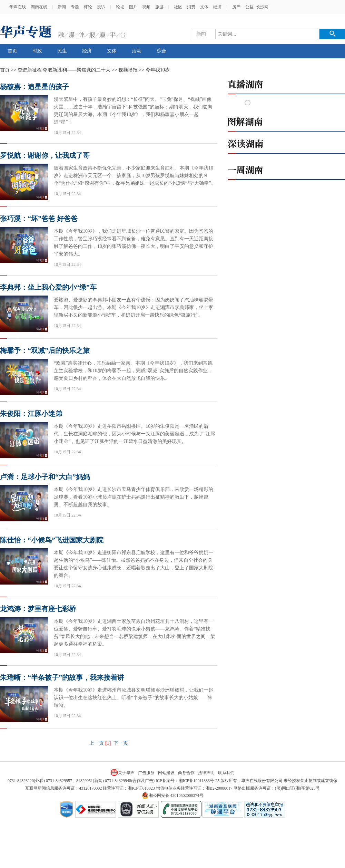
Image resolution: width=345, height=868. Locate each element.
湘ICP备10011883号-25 (199, 781)
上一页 (97, 743)
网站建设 (166, 773)
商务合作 (186, 773)
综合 (161, 51)
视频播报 (128, 70)
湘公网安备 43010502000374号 (173, 795)
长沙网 (262, 7)
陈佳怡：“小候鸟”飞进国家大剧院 (52, 540)
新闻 (62, 7)
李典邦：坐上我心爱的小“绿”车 (48, 287)
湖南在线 (39, 7)
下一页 (121, 743)
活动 (137, 51)
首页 (12, 51)
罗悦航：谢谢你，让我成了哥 (45, 155)
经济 (217, 7)
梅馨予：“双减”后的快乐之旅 (45, 350)
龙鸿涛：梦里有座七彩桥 (38, 609)
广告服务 (146, 773)
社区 (178, 7)
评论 (88, 7)
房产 (236, 7)
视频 (146, 7)
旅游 (159, 7)
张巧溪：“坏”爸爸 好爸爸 (39, 219)
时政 (37, 51)
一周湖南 (286, 170)
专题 (75, 7)
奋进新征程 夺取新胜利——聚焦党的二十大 (64, 70)
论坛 (120, 7)
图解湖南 (286, 122)
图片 (133, 7)
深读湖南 (286, 144)
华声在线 (18, 7)
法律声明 (206, 773)
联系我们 (226, 773)
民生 (62, 51)
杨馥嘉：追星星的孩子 (34, 87)
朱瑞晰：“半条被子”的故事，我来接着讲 (62, 677)
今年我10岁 (158, 70)
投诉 (101, 7)
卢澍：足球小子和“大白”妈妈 (45, 477)
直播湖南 (286, 84)
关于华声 (122, 772)
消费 (191, 7)
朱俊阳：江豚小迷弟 (31, 414)
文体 (204, 7)
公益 (249, 7)
